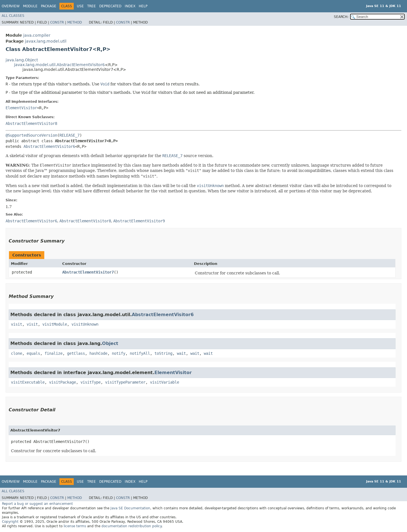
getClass (76, 353)
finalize (54, 353)
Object (110, 343)
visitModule (55, 324)
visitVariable (165, 382)
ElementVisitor (21, 108)
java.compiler (37, 35)
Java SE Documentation (130, 508)
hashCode (98, 353)
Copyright (10, 522)
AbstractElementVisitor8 (31, 123)
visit (17, 324)
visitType (91, 382)
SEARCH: (341, 17)
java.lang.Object (22, 60)
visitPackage (63, 382)
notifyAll (140, 353)
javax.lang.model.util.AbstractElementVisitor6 (59, 65)
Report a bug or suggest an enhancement (37, 504)
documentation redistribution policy (131, 526)
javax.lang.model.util (46, 41)
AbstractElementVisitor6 (49, 146)
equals (33, 353)
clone (17, 353)
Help (143, 6)
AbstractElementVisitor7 (88, 272)
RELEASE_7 (70, 135)
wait (181, 353)
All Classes (13, 16)
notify (119, 353)
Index (130, 6)
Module (30, 6)
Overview (11, 6)
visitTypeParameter (125, 382)
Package (49, 6)
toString (163, 353)
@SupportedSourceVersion (31, 135)
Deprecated (110, 6)
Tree (92, 6)
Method (75, 22)
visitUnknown (85, 324)
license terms (75, 526)
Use (80, 6)
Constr (57, 22)
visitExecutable (28, 382)
